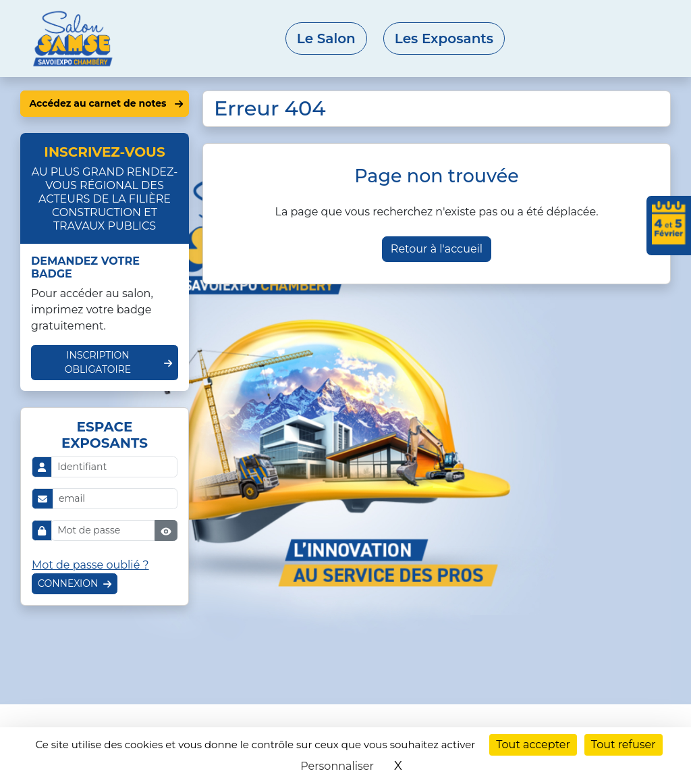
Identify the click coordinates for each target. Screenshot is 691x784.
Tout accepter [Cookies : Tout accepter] (533, 744)
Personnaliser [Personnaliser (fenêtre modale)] (337, 766)
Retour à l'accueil (437, 249)
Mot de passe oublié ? (90, 565)
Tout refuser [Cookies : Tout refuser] (624, 744)
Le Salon (326, 38)
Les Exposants (444, 38)
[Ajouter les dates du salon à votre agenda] (669, 226)
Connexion (68, 583)
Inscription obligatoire (98, 362)
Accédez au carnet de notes (98, 103)
